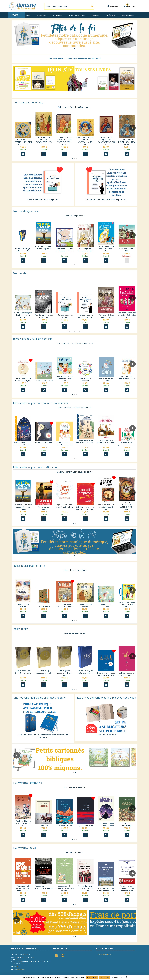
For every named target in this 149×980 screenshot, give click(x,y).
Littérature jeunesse (77, 15)
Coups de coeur (128, 15)
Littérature (57, 15)
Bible (28, 15)
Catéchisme (111, 15)
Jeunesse (95, 15)
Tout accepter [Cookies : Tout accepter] (92, 977)
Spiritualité (41, 15)
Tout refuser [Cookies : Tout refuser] (105, 977)
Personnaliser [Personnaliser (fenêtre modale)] (117, 977)
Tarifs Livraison (18, 969)
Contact (15, 966)
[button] (74, 49)
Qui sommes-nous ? (105, 954)
